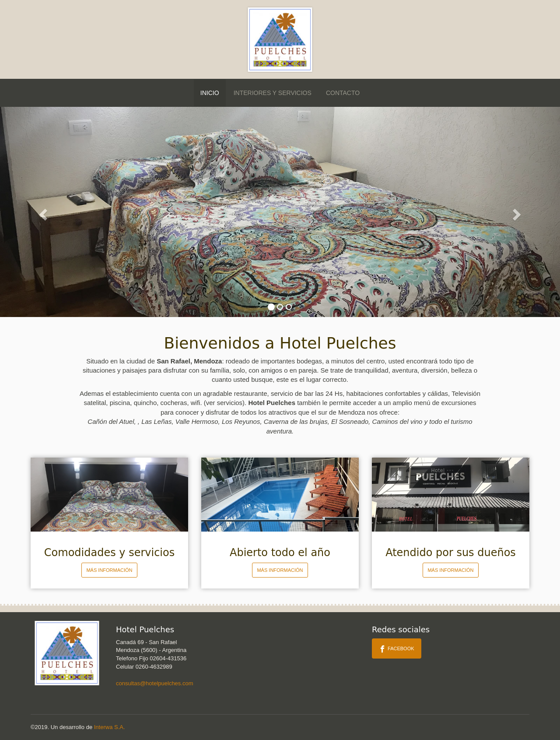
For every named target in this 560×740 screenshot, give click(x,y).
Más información (109, 570)
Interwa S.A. (110, 727)
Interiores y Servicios (273, 93)
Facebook (397, 649)
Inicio (210, 93)
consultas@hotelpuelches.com (155, 683)
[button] (42, 212)
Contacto (343, 93)
